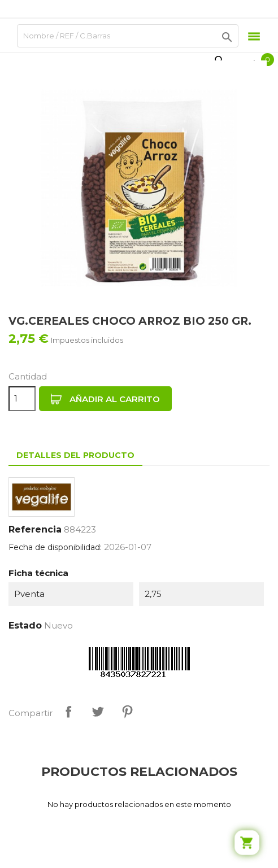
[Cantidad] (22, 399)
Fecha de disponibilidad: (55, 547)
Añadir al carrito (105, 399)
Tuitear (98, 712)
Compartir (68, 712)
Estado (25, 625)
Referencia (35, 529)
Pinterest (127, 712)
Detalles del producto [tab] (75, 455)
